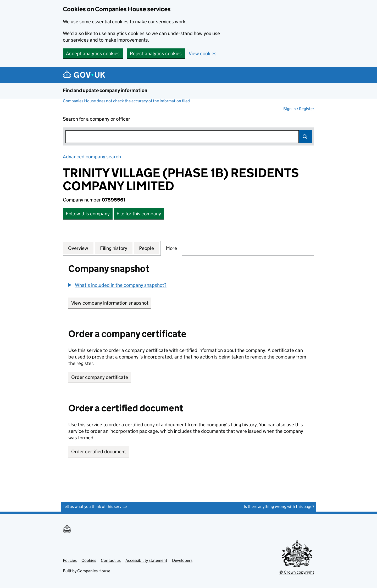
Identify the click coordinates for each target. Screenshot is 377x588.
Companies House (94, 571)
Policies (70, 560)
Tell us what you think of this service (95, 506)
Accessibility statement (146, 560)
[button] (117, 285)
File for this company (139, 214)
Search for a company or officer (96, 119)
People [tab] (146, 248)
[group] (188, 286)
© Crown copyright (297, 572)
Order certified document (99, 452)
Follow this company (88, 214)
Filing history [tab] (114, 248)
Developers (182, 560)
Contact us (111, 560)
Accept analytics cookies (93, 54)
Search (305, 137)
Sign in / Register (299, 109)
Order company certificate (100, 377)
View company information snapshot (111, 303)
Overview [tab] (78, 248)
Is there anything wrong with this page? (279, 506)
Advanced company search (92, 157)
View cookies (203, 54)
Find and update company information (105, 90)
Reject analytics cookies (156, 54)
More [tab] (171, 248)
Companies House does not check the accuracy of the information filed (126, 101)
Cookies (89, 560)
